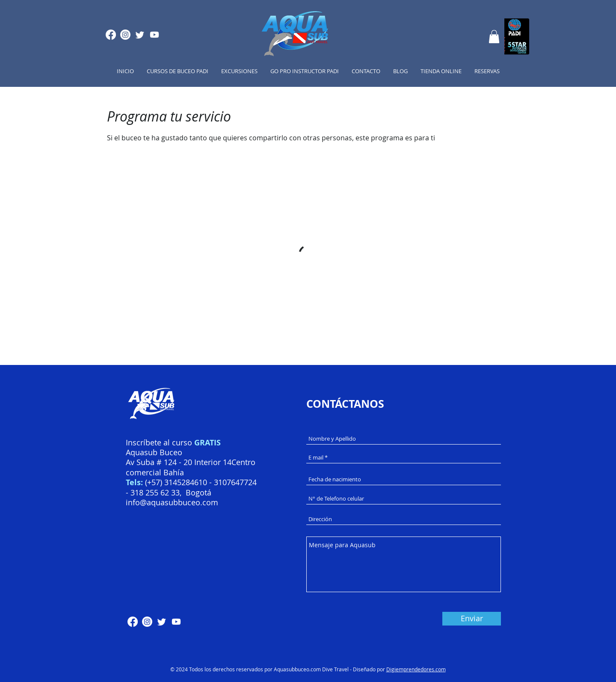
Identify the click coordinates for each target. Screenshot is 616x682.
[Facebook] (111, 35)
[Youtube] (154, 35)
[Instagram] (125, 35)
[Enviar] (472, 619)
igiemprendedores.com (418, 669)
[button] (494, 37)
